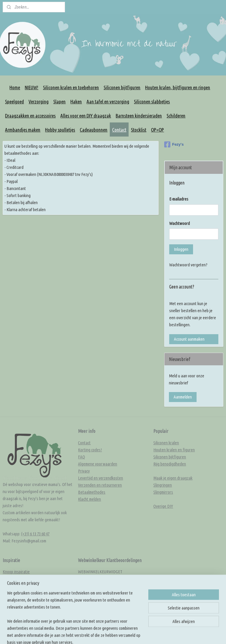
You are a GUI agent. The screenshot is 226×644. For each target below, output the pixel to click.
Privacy (84, 471)
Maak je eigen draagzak (173, 478)
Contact (119, 130)
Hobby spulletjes (60, 130)
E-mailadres (179, 199)
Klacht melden (89, 499)
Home (15, 87)
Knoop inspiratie (16, 572)
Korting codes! (90, 450)
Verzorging (39, 101)
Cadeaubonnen (94, 130)
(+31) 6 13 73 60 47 (35, 534)
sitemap (148, 618)
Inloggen (181, 249)
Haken (76, 101)
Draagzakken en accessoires (30, 116)
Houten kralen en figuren (174, 450)
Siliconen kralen (166, 443)
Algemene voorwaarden (98, 464)
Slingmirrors (163, 492)
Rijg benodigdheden (170, 464)
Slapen (59, 101)
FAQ (82, 457)
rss (157, 618)
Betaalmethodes (92, 492)
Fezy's (174, 144)
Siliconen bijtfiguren (122, 87)
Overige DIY (163, 506)
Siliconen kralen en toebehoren (71, 87)
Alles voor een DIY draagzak (86, 116)
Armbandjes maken (23, 130)
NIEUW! (31, 87)
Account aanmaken (189, 339)
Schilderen (176, 116)
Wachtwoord (180, 223)
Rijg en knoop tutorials (21, 593)
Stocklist (139, 130)
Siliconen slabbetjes (152, 101)
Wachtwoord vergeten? (188, 265)
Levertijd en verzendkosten (100, 478)
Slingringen (163, 485)
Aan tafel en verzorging (108, 101)
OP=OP (157, 130)
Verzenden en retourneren (100, 485)
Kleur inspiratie (15, 579)
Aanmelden (183, 397)
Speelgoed (14, 101)
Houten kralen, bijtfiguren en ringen (178, 87)
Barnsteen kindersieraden (139, 116)
